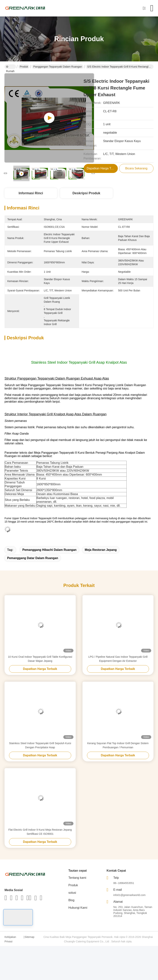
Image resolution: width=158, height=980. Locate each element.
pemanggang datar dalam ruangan (33, 558)
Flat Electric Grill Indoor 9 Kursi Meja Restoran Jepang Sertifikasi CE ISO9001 (40, 832)
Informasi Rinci (31, 193)
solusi (72, 893)
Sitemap (29, 937)
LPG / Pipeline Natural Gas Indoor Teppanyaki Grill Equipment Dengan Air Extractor (118, 659)
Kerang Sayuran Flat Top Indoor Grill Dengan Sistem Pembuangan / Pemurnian (118, 745)
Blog (71, 900)
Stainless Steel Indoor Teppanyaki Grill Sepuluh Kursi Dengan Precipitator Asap (40, 745)
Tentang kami (77, 878)
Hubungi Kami (78, 908)
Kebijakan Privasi (10, 939)
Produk (24, 67)
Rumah (10, 67)
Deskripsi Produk (86, 193)
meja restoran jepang (101, 550)
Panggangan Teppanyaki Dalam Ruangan (58, 67)
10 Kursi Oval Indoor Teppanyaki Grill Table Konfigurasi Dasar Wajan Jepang (40, 659)
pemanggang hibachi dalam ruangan (49, 550)
